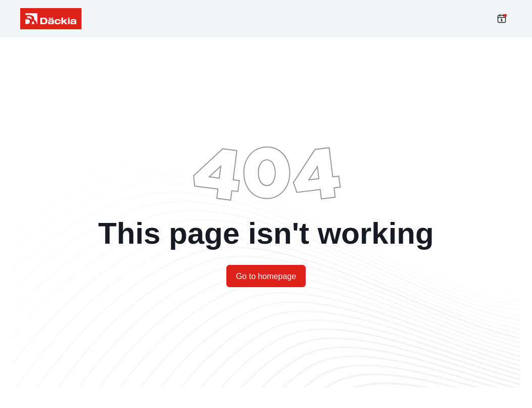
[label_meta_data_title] (51, 19)
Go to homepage (266, 276)
